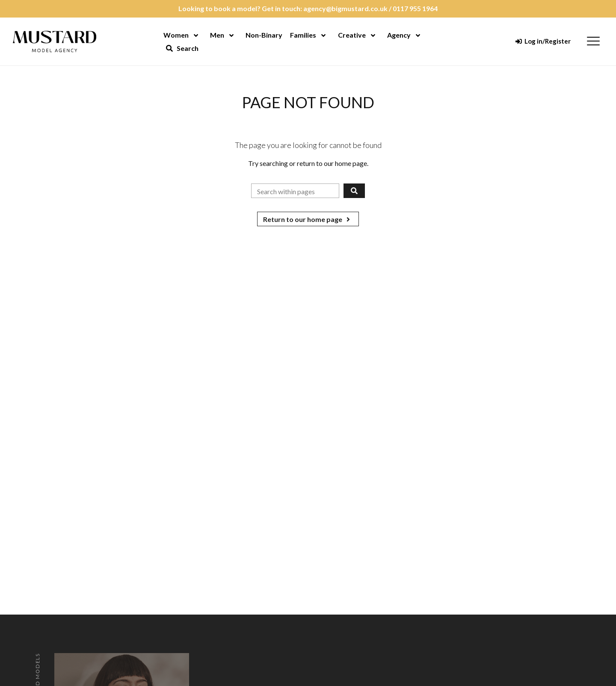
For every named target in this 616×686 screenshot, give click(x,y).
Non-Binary (264, 35)
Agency (399, 35)
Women (176, 35)
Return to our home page (308, 219)
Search (182, 48)
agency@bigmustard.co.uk (345, 8)
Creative (352, 35)
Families (303, 35)
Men (217, 35)
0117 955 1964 (415, 8)
